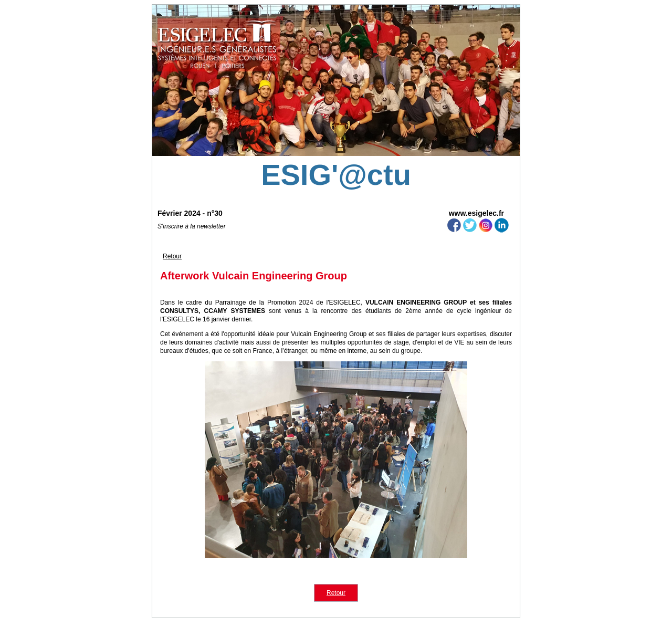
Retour (172, 256)
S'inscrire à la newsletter (192, 226)
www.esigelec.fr (476, 213)
